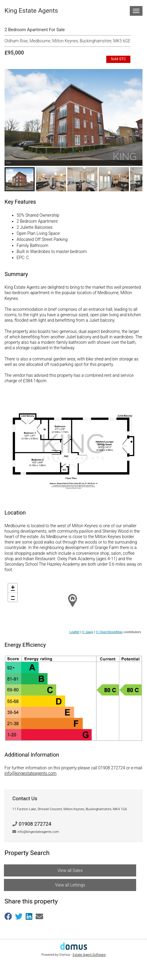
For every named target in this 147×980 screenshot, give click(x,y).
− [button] (13, 597)
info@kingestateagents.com (30, 773)
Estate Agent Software (89, 955)
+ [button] (13, 588)
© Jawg (88, 632)
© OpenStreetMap (109, 632)
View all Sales (70, 870)
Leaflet (74, 632)
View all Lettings (70, 885)
